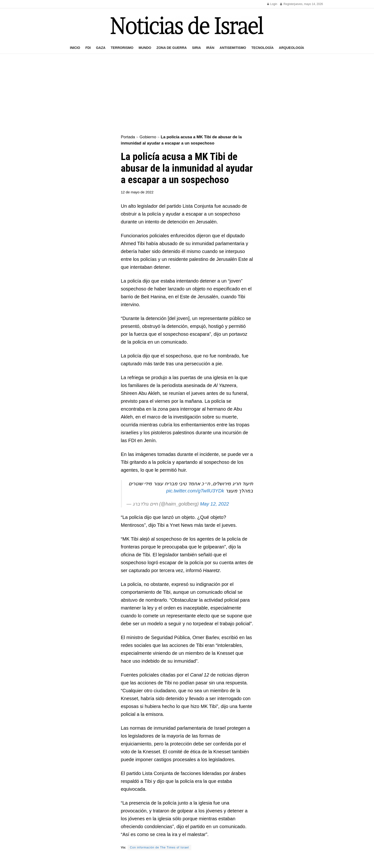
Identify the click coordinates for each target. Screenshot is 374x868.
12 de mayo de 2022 (137, 192)
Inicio (75, 48)
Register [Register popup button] (287, 4)
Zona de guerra (172, 48)
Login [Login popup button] (272, 4)
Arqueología (291, 48)
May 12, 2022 (215, 504)
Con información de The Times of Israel (159, 847)
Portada (128, 137)
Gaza (101, 48)
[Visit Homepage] (187, 25)
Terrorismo (122, 48)
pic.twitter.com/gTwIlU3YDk (195, 491)
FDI (88, 48)
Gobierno (148, 137)
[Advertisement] (187, 94)
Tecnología (262, 48)
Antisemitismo (233, 48)
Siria (196, 48)
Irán (210, 48)
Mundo (145, 48)
